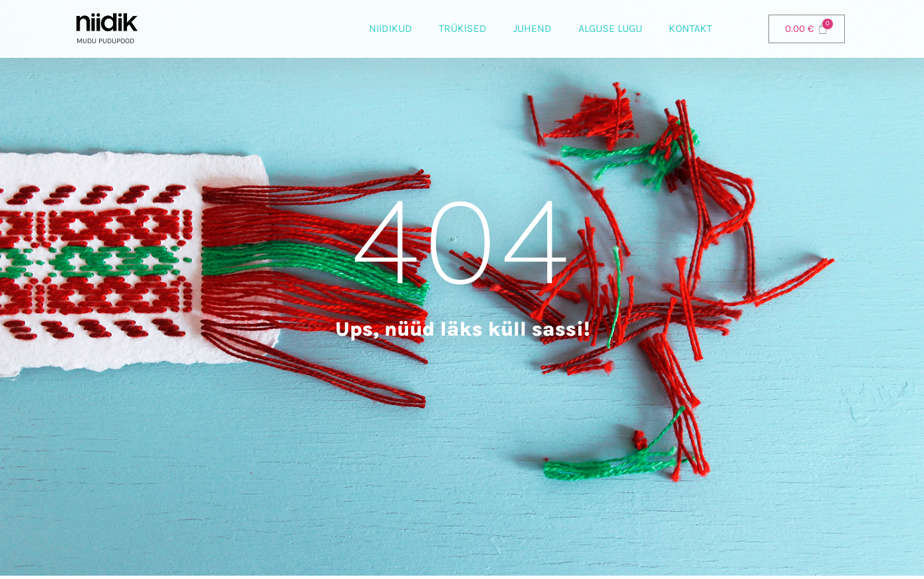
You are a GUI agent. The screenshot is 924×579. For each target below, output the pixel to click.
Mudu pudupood (105, 41)
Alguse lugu (610, 28)
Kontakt (690, 28)
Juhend (532, 28)
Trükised (463, 28)
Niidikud (391, 28)
